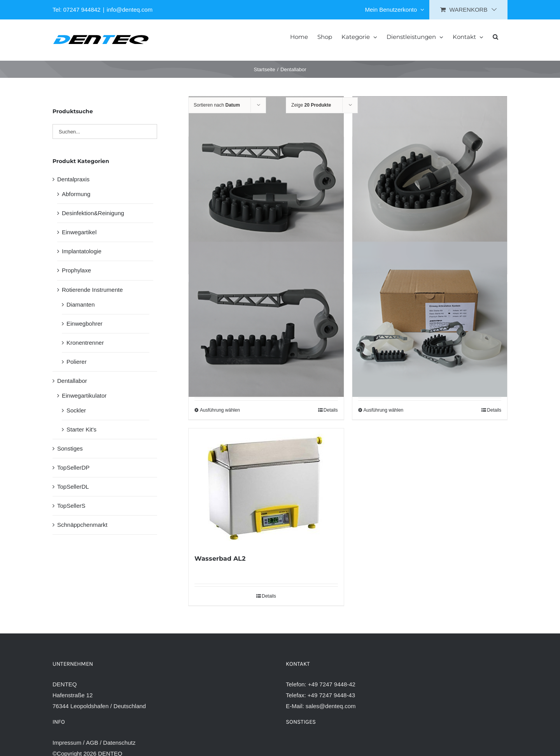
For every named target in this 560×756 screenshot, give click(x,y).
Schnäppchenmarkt (82, 525)
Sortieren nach (217, 105)
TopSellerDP (73, 467)
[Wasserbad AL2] (266, 487)
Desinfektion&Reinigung (93, 213)
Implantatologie (82, 251)
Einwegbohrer (85, 324)
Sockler (76, 410)
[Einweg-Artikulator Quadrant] (266, 319)
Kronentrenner (85, 343)
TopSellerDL (73, 487)
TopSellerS (71, 506)
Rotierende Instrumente (92, 290)
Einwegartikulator (84, 396)
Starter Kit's (81, 429)
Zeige (311, 105)
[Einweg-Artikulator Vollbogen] (266, 174)
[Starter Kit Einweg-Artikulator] (430, 319)
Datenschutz (119, 743)
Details (331, 410)
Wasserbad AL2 (220, 559)
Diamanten (81, 304)
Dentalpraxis (73, 179)
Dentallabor (72, 381)
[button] (495, 36)
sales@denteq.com (331, 706)
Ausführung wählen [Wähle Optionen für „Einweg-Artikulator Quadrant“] (220, 410)
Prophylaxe (76, 270)
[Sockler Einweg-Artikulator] (430, 174)
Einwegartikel (79, 232)
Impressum (67, 743)
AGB (92, 743)
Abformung (76, 194)
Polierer (77, 362)
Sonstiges (70, 448)
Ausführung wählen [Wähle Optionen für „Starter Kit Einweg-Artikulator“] (384, 410)
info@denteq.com (129, 10)
